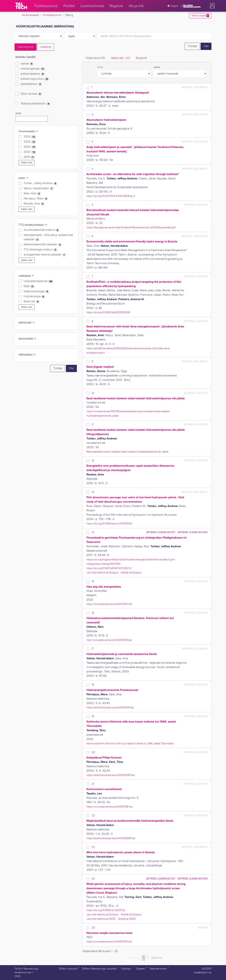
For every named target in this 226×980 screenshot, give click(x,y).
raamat (27, 64)
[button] (211, 6)
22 (93, 816)
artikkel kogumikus (35, 79)
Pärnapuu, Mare (36, 199)
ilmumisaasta (29, 131)
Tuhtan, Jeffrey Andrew (40, 183)
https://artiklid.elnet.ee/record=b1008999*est (111, 838)
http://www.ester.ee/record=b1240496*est (109, 640)
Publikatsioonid (52, 15)
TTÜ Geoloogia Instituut (40, 250)
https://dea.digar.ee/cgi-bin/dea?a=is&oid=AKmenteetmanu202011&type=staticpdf (131, 227)
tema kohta (27, 339)
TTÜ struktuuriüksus (33, 225)
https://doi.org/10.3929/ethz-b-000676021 (109, 524)
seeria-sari (27, 323)
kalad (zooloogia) (36, 291)
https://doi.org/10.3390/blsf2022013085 (108, 312)
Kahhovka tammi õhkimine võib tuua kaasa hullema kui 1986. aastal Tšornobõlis (130, 743)
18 (93, 685)
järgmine (157, 958)
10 (93, 393)
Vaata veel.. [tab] (120, 58)
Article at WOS (127, 919)
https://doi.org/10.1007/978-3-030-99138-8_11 (111, 196)
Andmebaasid (30, 15)
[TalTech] (21, 6)
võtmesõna (27, 355)
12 (93, 461)
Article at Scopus (131, 573)
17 (93, 649)
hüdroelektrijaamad (38, 281)
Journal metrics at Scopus (102, 573)
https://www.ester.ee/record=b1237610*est (109, 942)
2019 (29, 157)
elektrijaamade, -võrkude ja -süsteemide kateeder (48, 237)
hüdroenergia (34, 297)
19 (93, 716)
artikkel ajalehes (33, 74)
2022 (30, 147)
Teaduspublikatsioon (35, 104)
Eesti (29, 286)
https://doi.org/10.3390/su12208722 (106, 910)
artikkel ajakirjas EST (161, 532)
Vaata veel (27, 163)
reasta (157, 67)
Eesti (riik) (32, 302)
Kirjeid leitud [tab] (95, 58)
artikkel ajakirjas (33, 69)
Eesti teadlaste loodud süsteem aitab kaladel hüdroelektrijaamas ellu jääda (127, 452)
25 (93, 928)
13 (93, 492)
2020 (30, 152)
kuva (100, 67)
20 (93, 752)
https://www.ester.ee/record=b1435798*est (109, 807)
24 (93, 879)
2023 (30, 142)
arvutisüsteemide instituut (42, 230)
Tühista (192, 46)
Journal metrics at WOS (101, 919)
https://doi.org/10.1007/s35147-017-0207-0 (109, 568)
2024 (30, 137)
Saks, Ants (32, 194)
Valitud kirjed (200, 16)
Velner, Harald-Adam (39, 188)
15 (93, 582)
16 (93, 613)
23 (93, 847)
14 (93, 532)
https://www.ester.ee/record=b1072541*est (109, 604)
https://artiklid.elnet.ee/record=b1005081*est (111, 775)
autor (24, 178)
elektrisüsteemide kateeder (43, 245)
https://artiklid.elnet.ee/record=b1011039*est (110, 708)
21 (93, 784)
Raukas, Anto (34, 204)
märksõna (26, 276)
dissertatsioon (31, 84)
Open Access (31, 94)
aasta (18, 113)
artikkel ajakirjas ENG (193, 532)
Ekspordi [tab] (141, 58)
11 (92, 425)
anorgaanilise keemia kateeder (45, 255)
